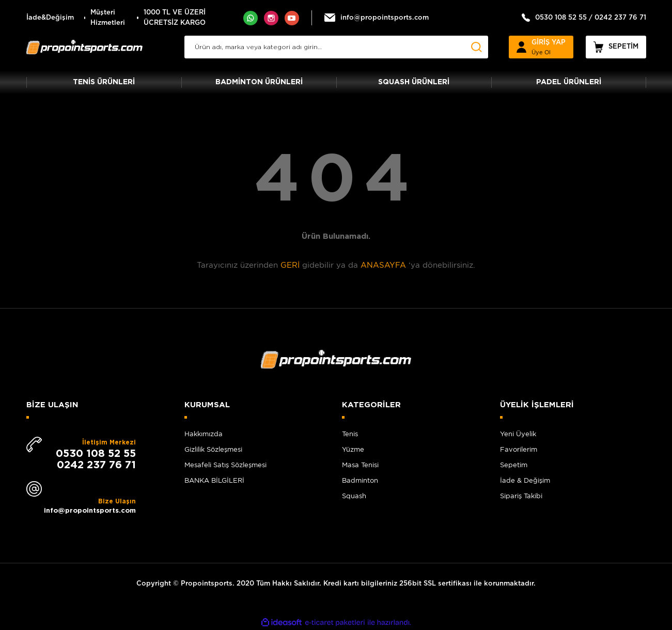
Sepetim (514, 465)
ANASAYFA (383, 265)
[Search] (336, 47)
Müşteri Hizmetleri (108, 18)
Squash (354, 496)
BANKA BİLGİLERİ (214, 480)
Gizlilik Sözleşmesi (213, 449)
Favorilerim (519, 449)
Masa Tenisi (360, 465)
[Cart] (616, 47)
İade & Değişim (525, 480)
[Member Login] (541, 47)
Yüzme (353, 449)
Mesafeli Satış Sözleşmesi (225, 465)
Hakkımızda (204, 434)
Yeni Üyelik (518, 434)
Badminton (360, 480)
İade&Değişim (50, 18)
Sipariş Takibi (521, 496)
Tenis (350, 434)
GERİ (290, 265)
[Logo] (85, 47)
